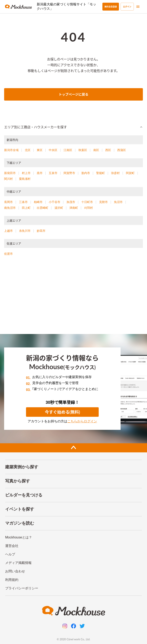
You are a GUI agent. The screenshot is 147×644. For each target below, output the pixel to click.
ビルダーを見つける (24, 495)
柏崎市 (38, 202)
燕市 (40, 173)
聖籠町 (101, 173)
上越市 (8, 231)
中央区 (53, 150)
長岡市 (8, 202)
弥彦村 (115, 173)
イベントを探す (20, 509)
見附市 (103, 202)
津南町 (74, 208)
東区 (40, 150)
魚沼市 (118, 202)
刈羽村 (89, 208)
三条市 (23, 202)
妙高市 (41, 231)
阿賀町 (130, 173)
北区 (28, 150)
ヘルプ (10, 554)
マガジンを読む (20, 523)
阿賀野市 (69, 173)
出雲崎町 (43, 208)
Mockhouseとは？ (19, 537)
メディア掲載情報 (18, 563)
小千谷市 (55, 202)
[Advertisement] (73, 297)
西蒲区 (122, 150)
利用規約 (12, 580)
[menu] (138, 7)
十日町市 (87, 202)
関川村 (8, 179)
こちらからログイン (82, 421)
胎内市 (86, 173)
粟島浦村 (25, 179)
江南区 (68, 150)
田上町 (26, 208)
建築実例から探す (22, 467)
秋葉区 (83, 150)
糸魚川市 (25, 231)
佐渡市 (8, 254)
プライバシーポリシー (22, 588)
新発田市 (10, 173)
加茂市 (71, 202)
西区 (108, 150)
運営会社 (12, 546)
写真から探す (18, 481)
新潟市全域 (11, 150)
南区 (96, 150)
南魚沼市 (10, 208)
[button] (73, 127)
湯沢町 (59, 208)
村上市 (26, 173)
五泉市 (53, 173)
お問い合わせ (15, 571)
